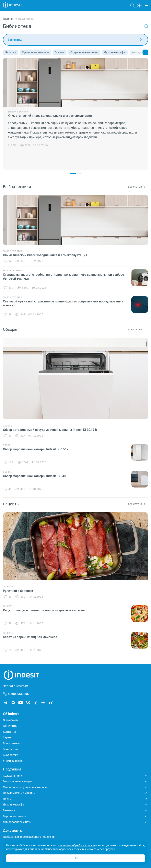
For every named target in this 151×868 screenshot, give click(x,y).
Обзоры (8, 426)
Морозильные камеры (17, 781)
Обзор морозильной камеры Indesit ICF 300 (35, 476)
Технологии (10, 749)
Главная (8, 19)
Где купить (10, 726)
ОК (76, 858)
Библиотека (11, 755)
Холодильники (12, 776)
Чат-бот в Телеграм (15, 686)
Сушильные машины (35, 52)
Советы (60, 52)
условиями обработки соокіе (76, 845)
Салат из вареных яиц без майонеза (30, 637)
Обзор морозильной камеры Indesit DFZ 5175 (37, 449)
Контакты (9, 732)
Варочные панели (14, 816)
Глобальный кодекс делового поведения (29, 837)
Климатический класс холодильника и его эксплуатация (50, 116)
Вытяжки (9, 810)
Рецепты (8, 587)
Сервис (8, 737)
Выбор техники (18, 112)
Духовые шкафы (115, 52)
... (145, 52)
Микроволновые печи (17, 822)
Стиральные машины (84, 52)
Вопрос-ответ (12, 743)
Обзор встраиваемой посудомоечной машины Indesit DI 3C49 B (50, 430)
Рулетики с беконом (18, 591)
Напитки (11, 52)
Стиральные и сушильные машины (26, 787)
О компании (11, 720)
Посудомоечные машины (19, 793)
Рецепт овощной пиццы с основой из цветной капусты (44, 610)
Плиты (7, 799)
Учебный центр (13, 761)
